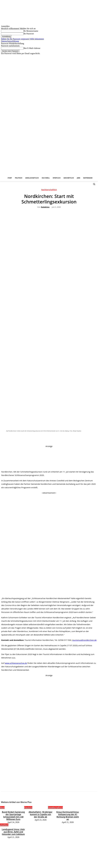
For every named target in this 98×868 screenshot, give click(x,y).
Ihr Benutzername (31, 31)
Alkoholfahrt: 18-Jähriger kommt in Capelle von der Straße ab (41, 814)
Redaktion (45, 207)
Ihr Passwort (29, 34)
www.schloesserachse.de (16, 663)
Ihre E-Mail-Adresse (32, 48)
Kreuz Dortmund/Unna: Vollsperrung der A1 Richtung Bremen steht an (68, 814)
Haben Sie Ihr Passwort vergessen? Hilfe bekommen (22, 39)
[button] (94, 184)
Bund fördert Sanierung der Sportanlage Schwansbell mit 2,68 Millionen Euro (13, 814)
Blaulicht (28, 808)
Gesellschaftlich (55, 808)
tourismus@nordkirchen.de (84, 640)
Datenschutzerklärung (10, 41)
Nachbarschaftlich (49, 190)
